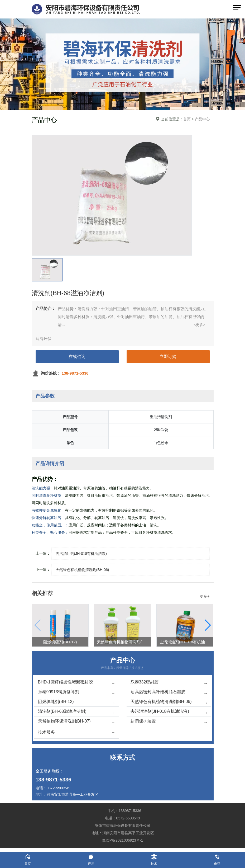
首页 (187, 119)
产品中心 (202, 119)
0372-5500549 (59, 788)
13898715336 (130, 811)
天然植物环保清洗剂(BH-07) (76, 722)
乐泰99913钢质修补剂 (76, 692)
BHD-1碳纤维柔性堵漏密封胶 (76, 683)
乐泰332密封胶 (169, 683)
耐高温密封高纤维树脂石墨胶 (169, 692)
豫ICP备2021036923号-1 (123, 840)
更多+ (205, 596)
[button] (207, 625)
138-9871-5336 (54, 780)
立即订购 (168, 357)
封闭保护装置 (169, 722)
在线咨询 (77, 357)
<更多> (199, 325)
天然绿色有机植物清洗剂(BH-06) (169, 702)
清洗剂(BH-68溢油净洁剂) (76, 712)
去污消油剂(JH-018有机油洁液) (169, 712)
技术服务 (76, 732)
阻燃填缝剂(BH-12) (76, 702)
